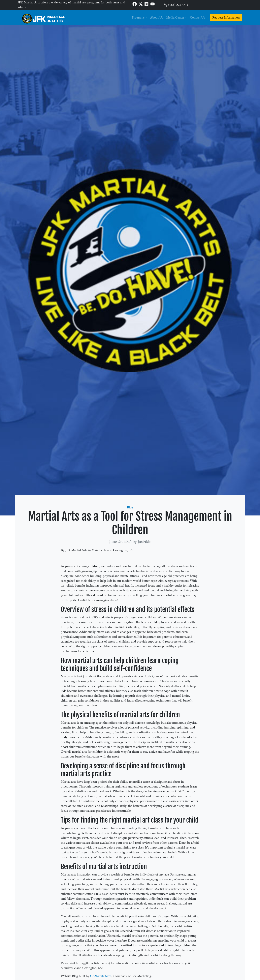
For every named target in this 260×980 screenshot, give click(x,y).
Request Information (226, 17)
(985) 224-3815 (178, 5)
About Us (157, 17)
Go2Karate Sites (100, 976)
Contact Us (197, 17)
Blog (130, 507)
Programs (138, 17)
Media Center (175, 17)
